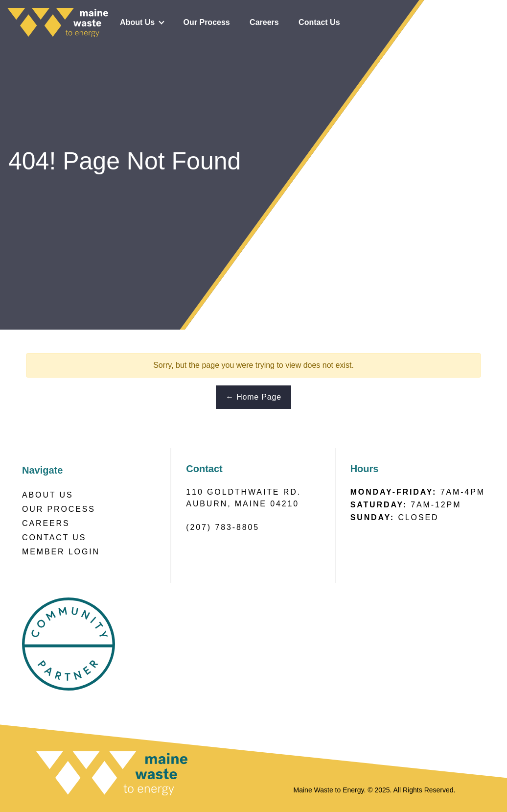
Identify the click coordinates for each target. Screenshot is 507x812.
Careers (264, 22)
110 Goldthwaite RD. (243, 492)
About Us (137, 22)
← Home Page (253, 397)
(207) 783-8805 (223, 527)
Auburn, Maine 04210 (242, 504)
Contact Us (319, 22)
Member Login (61, 552)
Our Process (207, 22)
